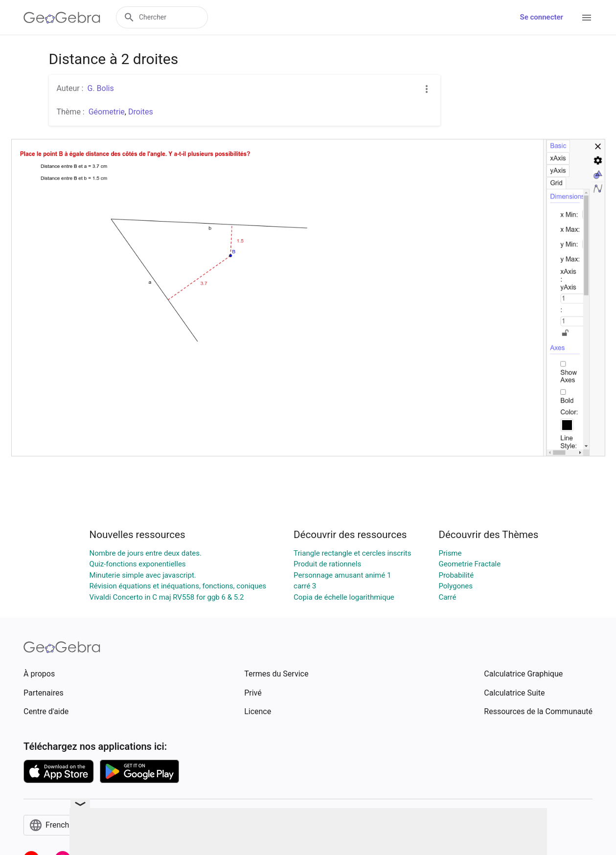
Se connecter (542, 17)
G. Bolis (100, 88)
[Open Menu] (587, 18)
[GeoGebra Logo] (62, 18)
